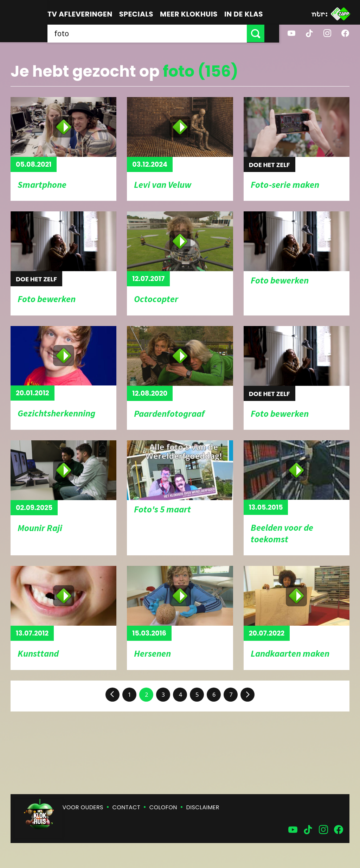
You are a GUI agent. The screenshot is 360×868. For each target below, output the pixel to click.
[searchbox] (155, 33)
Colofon (163, 807)
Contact (126, 807)
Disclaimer (203, 807)
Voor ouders (83, 807)
